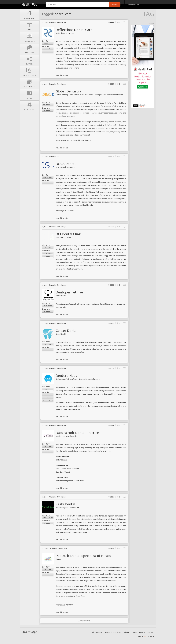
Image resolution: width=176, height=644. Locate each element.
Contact (151, 632)
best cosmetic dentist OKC (95, 61)
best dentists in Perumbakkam (113, 103)
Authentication (134, 4)
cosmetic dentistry (48, 49)
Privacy (142, 632)
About (127, 632)
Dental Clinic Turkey (66, 342)
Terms (134, 632)
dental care (47, 52)
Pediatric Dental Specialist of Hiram (83, 556)
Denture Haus (66, 376)
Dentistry (47, 43)
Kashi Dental (65, 504)
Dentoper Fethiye (69, 292)
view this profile (62, 75)
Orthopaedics (48, 518)
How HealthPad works (113, 632)
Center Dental (67, 331)
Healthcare (47, 177)
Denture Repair (48, 401)
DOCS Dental (66, 164)
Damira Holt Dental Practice (77, 433)
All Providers (97, 632)
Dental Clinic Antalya (70, 256)
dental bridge (47, 253)
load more (84, 621)
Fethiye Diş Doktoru (77, 304)
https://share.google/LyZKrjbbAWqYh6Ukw (73, 140)
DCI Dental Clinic (69, 234)
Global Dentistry (68, 91)
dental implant (48, 398)
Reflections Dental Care (74, 30)
